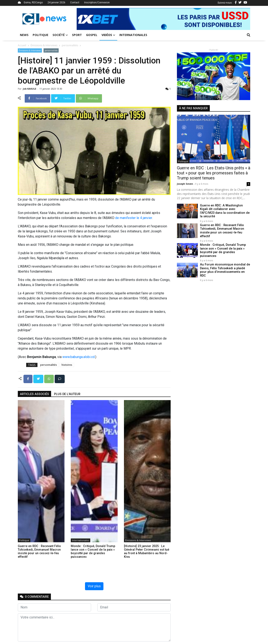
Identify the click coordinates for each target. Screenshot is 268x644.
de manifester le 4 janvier (134, 218)
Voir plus (94, 586)
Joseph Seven (185, 184)
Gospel (92, 35)
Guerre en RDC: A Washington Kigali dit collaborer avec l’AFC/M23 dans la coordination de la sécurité (224, 211)
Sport (77, 35)
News (24, 35)
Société (60, 35)
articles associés (34, 394)
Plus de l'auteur (67, 394)
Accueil (22, 45)
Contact (75, 3)
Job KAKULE (30, 89)
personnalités (70, 45)
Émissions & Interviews (44, 45)
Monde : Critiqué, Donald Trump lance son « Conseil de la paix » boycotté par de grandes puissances (222, 250)
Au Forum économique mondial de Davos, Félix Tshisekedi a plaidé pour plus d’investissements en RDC (225, 268)
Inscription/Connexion (97, 3)
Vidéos (108, 35)
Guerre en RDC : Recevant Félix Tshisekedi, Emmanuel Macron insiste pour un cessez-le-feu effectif (221, 230)
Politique (41, 35)
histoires (67, 365)
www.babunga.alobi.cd (79, 357)
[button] (90, 19)
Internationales (133, 35)
